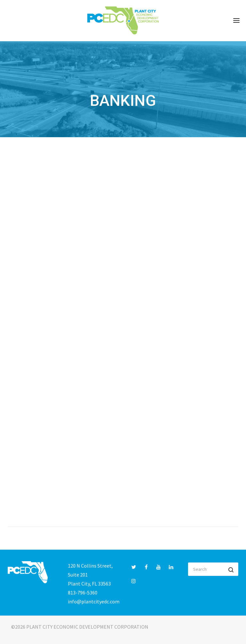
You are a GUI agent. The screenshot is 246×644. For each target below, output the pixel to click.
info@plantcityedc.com (94, 601)
